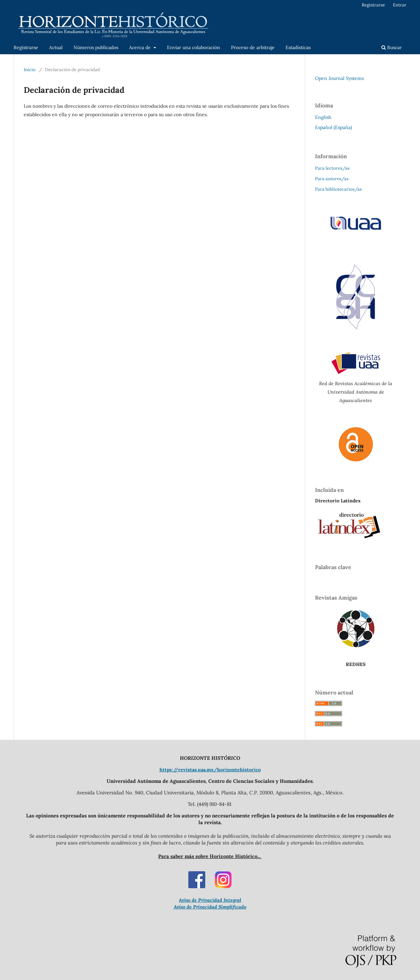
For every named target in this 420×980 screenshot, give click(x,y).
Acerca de (141, 47)
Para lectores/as (332, 168)
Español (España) (333, 127)
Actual (56, 47)
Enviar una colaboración (194, 47)
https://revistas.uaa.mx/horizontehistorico (210, 770)
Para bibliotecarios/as (338, 189)
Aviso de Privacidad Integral (210, 900)
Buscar (392, 47)
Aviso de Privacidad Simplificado (210, 907)
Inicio (30, 70)
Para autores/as (332, 179)
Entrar (400, 5)
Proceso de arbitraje (253, 47)
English (323, 117)
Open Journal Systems (339, 78)
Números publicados (96, 47)
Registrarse (26, 47)
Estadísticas (298, 47)
